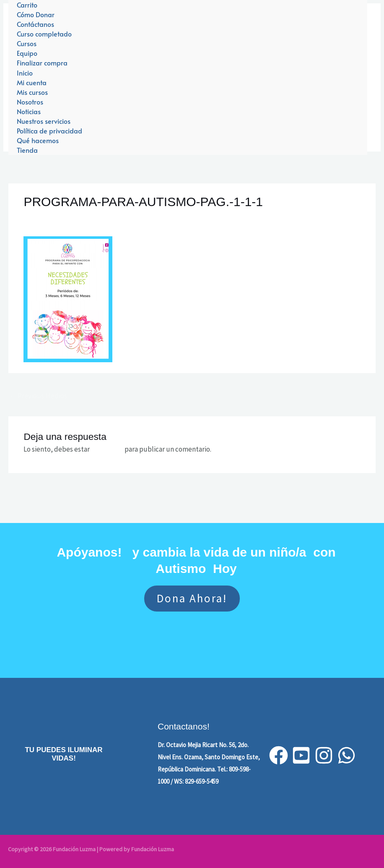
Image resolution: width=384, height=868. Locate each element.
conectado (107, 449)
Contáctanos (35, 24)
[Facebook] (279, 755)
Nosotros (30, 102)
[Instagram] (324, 755)
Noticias (29, 111)
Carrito (27, 5)
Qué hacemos (38, 140)
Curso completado (44, 34)
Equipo (27, 53)
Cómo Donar (36, 14)
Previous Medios (38, 396)
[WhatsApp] (346, 755)
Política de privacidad (49, 131)
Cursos (27, 43)
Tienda (27, 150)
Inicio (25, 73)
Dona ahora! (192, 598)
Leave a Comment (50, 217)
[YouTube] (301, 755)
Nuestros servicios (44, 121)
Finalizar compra (42, 63)
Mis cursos (32, 92)
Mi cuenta (32, 82)
